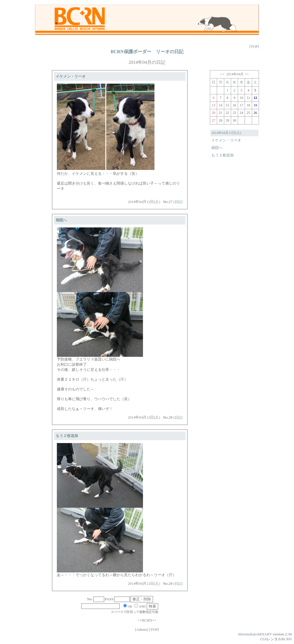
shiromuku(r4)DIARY (255, 634)
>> (247, 74)
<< (222, 74)
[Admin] (142, 629)
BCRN (287, 639)
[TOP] (254, 46)
